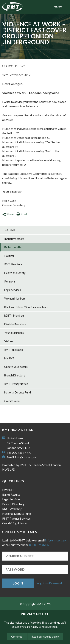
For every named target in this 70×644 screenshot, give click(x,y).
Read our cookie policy (45, 637)
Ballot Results (11, 494)
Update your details (16, 367)
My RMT (9, 358)
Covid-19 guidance (14, 523)
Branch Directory (15, 375)
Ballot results (13, 247)
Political (9, 256)
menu (58, 7)
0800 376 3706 (39, 545)
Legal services (13, 290)
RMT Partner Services (16, 518)
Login (18, 583)
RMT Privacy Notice (16, 384)
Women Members (15, 299)
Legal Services (11, 499)
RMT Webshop (12, 509)
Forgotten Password (49, 583)
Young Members (14, 333)
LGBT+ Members (14, 316)
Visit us (9, 341)
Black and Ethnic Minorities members (26, 307)
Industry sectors (14, 239)
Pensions (10, 281)
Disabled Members (15, 324)
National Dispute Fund (18, 392)
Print (22, 214)
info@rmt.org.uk (26, 457)
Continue (17, 637)
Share (8, 214)
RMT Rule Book (14, 350)
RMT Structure (13, 264)
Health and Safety (15, 273)
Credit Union (12, 401)
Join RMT (10, 230)
